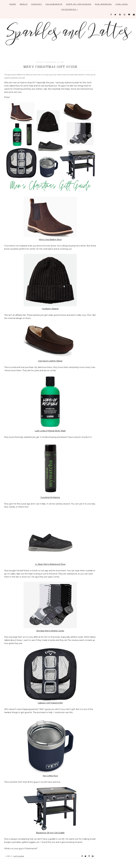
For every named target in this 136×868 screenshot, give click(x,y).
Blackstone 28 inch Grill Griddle (50, 833)
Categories (70, 9)
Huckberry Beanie (50, 309)
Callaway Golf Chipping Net (50, 703)
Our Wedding (103, 4)
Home (13, 4)
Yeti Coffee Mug (50, 776)
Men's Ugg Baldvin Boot (50, 239)
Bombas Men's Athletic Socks (50, 631)
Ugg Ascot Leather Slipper (50, 361)
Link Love (122, 4)
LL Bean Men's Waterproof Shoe (50, 564)
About (24, 4)
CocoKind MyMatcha (50, 497)
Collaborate (54, 4)
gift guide (19, 856)
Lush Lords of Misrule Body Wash (50, 431)
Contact (37, 4)
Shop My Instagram (79, 4)
